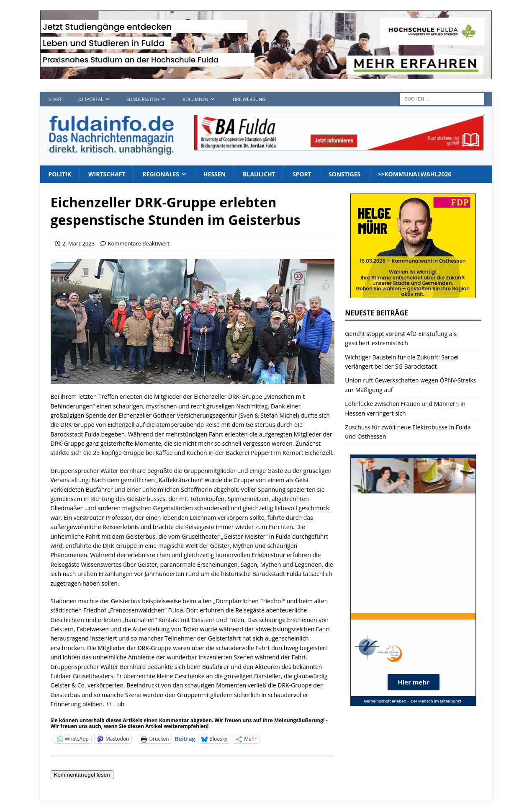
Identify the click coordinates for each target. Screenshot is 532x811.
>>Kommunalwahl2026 (414, 174)
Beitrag (185, 738)
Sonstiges (344, 174)
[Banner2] (413, 293)
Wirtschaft (107, 174)
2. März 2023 (79, 243)
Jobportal (91, 99)
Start (55, 99)
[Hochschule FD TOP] (266, 74)
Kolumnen (195, 99)
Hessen (215, 174)
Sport (302, 174)
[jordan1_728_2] (339, 146)
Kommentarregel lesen (82, 775)
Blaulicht (259, 174)
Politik (60, 174)
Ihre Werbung (248, 99)
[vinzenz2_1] (413, 701)
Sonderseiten (143, 99)
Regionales (161, 174)
